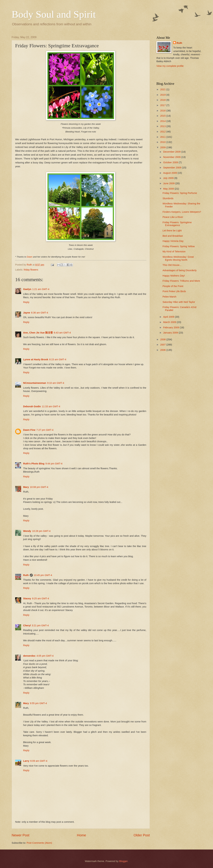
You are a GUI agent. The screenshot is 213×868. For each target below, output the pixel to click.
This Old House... (172, 265)
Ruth (26, 575)
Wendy (27, 531)
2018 (163, 100)
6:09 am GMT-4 (39, 761)
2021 (163, 89)
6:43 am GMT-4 (62, 333)
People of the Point (173, 286)
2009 (163, 147)
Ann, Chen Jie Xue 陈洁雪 (38, 333)
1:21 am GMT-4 (41, 289)
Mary (26, 487)
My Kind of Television (174, 252)
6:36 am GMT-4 (40, 313)
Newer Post (20, 835)
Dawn (30, 257)
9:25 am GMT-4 (40, 598)
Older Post (142, 835)
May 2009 (169, 189)
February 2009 (171, 327)
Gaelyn (27, 289)
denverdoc (29, 656)
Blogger (123, 861)
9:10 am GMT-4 (56, 383)
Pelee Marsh (169, 297)
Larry (26, 761)
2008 (163, 339)
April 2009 (169, 317)
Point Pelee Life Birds (174, 291)
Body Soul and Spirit (54, 14)
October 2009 (171, 162)
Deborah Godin (32, 406)
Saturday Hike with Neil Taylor (179, 302)
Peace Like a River (173, 217)
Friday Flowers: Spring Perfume (180, 193)
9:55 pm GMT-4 (38, 703)
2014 (163, 121)
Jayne (27, 313)
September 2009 (172, 168)
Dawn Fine (29, 430)
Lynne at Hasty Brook (36, 359)
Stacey (27, 598)
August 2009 (170, 173)
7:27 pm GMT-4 (45, 430)
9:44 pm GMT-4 (54, 464)
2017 (163, 105)
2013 (163, 126)
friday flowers (31, 270)
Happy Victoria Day (173, 241)
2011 (163, 137)
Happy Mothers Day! (174, 276)
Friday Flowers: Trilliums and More (181, 281)
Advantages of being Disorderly (180, 270)
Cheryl (27, 625)
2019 (163, 95)
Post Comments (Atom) (39, 843)
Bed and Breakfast (173, 236)
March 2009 (170, 322)
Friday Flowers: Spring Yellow (179, 246)
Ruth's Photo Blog (34, 464)
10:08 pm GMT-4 (39, 487)
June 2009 (169, 183)
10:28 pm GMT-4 (41, 531)
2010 (163, 142)
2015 (163, 116)
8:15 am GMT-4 (58, 359)
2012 (163, 132)
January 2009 (171, 333)
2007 (163, 345)
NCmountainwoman (35, 383)
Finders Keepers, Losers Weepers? (182, 212)
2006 (163, 350)
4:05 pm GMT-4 (45, 656)
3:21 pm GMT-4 (40, 625)
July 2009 (169, 178)
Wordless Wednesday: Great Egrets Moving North (178, 258)
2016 (163, 111)
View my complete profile (170, 66)
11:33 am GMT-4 (51, 406)
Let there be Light (172, 231)
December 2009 (172, 152)
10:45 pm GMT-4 (43, 575)
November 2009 (172, 157)
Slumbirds (168, 198)
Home (81, 835)
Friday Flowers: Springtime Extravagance (177, 224)
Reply (26, 302)
